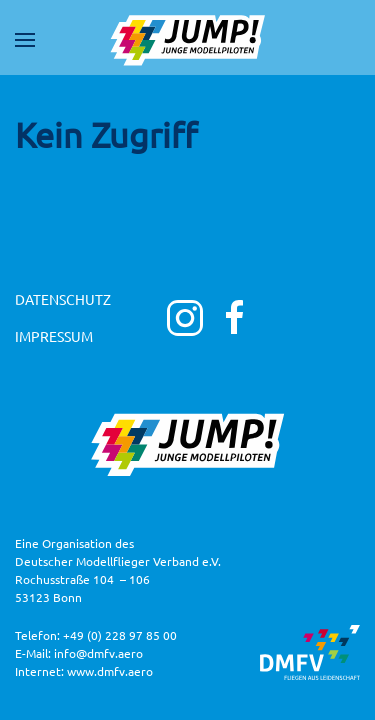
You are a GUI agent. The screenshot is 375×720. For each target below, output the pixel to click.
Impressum (54, 336)
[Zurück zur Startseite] (188, 40)
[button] (25, 40)
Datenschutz (63, 299)
